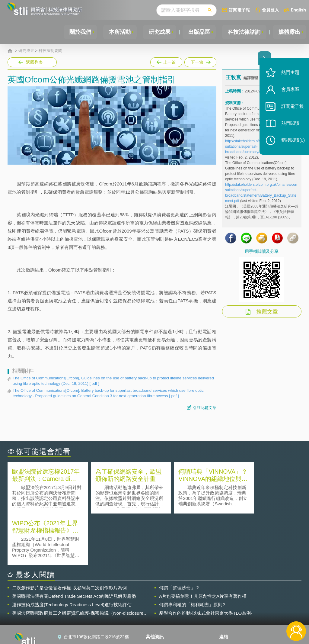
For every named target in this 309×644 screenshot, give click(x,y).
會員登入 (270, 10)
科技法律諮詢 (244, 32)
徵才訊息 (158, 602)
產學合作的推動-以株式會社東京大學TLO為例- (206, 561)
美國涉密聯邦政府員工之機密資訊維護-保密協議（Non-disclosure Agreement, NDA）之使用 (78, 561)
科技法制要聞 (50, 51)
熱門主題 (288, 76)
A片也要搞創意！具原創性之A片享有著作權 (203, 544)
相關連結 (260, 594)
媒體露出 (289, 32)
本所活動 (118, 32)
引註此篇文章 (205, 408)
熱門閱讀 (288, 127)
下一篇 (200, 61)
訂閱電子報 (239, 10)
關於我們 (78, 32)
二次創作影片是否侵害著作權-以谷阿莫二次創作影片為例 (69, 536)
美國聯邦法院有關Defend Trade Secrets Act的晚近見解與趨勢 (74, 544)
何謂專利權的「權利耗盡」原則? (192, 553)
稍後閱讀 (291, 144)
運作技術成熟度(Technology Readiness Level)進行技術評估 (72, 553)
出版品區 (198, 32)
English (298, 10)
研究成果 (158, 32)
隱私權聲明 (160, 594)
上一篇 (166, 61)
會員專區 (288, 93)
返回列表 (34, 62)
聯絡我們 (158, 611)
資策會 (229, 594)
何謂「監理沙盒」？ (179, 536)
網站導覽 (158, 619)
